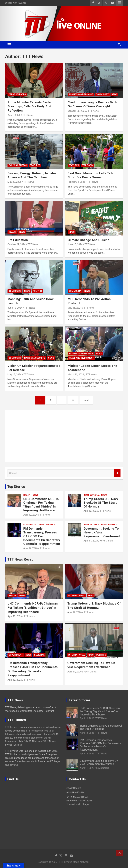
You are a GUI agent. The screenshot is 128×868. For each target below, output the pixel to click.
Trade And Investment (81, 358)
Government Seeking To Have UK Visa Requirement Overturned (102, 532)
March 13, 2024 (76, 375)
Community (102, 94)
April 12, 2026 (30, 515)
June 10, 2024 (15, 308)
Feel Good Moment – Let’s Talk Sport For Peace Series (90, 175)
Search (117, 473)
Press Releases (17, 94)
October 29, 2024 (16, 244)
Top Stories (16, 487)
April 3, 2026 (14, 115)
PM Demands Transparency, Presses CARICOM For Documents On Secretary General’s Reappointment (42, 536)
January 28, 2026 (77, 111)
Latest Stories (80, 700)
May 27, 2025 (14, 182)
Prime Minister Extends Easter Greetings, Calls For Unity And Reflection (30, 106)
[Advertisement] (64, 436)
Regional (51, 525)
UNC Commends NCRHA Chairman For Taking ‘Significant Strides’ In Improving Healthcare (41, 505)
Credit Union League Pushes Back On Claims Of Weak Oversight (92, 104)
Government (30, 525)
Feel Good (87, 165)
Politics (38, 291)
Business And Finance (81, 94)
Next (86, 400)
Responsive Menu (119, 3)
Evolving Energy (18, 165)
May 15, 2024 (75, 308)
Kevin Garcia (106, 541)
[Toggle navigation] (9, 45)
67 (73, 400)
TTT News (28, 115)
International (92, 495)
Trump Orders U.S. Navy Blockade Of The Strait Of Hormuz (101, 503)
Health (12, 232)
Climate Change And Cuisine (88, 240)
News (114, 94)
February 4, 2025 (76, 182)
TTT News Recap (20, 559)
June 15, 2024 (75, 244)
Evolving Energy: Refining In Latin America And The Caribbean (32, 175)
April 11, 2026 (91, 541)
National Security (35, 358)
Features (35, 165)
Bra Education (18, 240)
